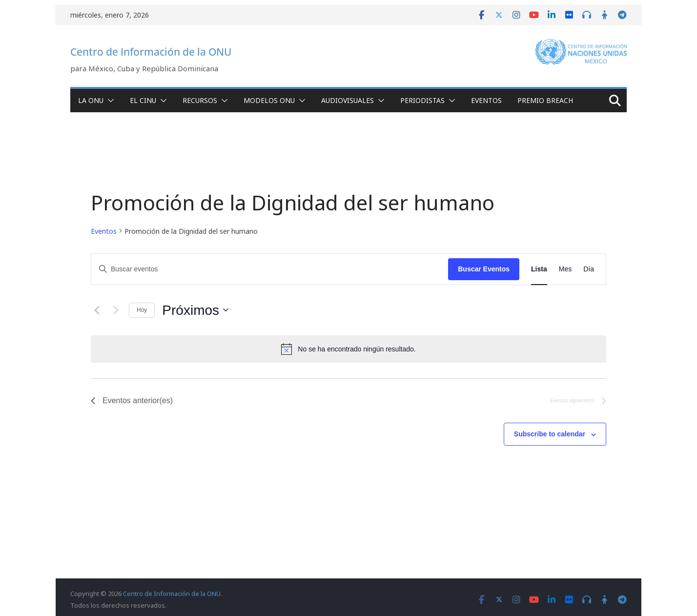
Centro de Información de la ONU (151, 52)
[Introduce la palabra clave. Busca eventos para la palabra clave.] (270, 269)
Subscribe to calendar (550, 434)
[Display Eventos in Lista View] (539, 269)
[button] (109, 101)
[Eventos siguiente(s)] (116, 310)
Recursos (200, 100)
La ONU (91, 100)
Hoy (142, 310)
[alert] (348, 349)
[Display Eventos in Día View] (589, 269)
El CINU (143, 100)
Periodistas (422, 100)
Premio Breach (545, 100)
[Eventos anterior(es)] (97, 310)
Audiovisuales (348, 100)
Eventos (486, 100)
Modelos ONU (269, 100)
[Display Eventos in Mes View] (565, 269)
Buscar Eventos (484, 269)
